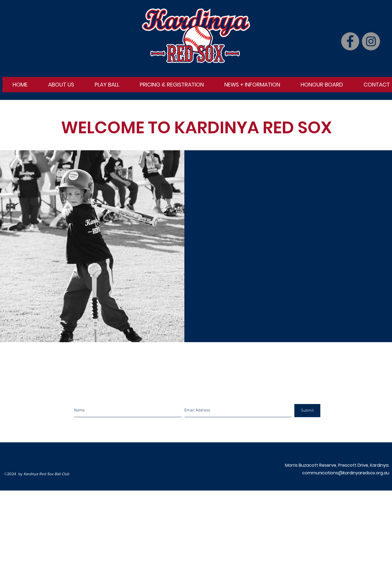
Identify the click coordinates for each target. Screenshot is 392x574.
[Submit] (307, 411)
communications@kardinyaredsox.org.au (346, 473)
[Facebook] (350, 41)
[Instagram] (371, 41)
